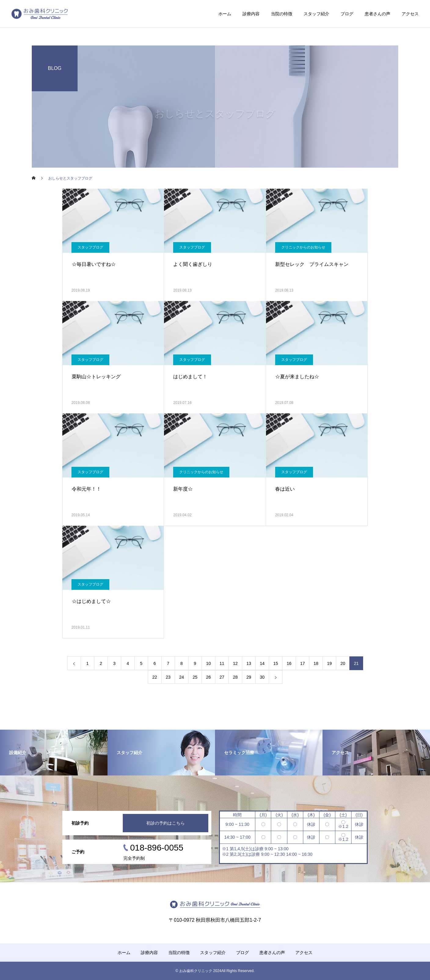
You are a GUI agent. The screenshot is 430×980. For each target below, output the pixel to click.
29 (249, 677)
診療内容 (251, 14)
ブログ (347, 14)
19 (330, 663)
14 (262, 663)
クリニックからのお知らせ (303, 247)
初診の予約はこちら (166, 823)
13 (249, 663)
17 (303, 663)
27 (222, 677)
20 (343, 663)
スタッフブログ (90, 247)
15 (276, 663)
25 (195, 677)
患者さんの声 (377, 14)
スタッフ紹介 (316, 14)
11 (222, 663)
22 (155, 677)
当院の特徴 (282, 14)
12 (235, 663)
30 (262, 677)
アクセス (410, 14)
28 (235, 677)
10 (209, 663)
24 (182, 677)
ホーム (225, 14)
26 (209, 677)
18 (316, 663)
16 (289, 663)
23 (168, 677)
